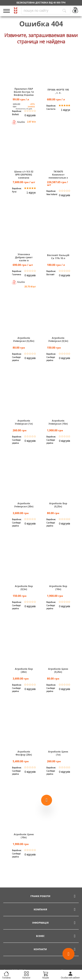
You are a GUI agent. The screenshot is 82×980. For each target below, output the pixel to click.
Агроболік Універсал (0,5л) (58, 339)
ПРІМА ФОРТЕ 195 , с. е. (58, 91)
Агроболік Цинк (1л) (58, 753)
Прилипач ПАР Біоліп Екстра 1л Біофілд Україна (24, 92)
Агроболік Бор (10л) (58, 588)
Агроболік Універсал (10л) (58, 422)
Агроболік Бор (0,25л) (58, 505)
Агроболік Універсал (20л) (24, 505)
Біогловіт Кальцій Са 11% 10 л (58, 257)
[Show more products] (47, 799)
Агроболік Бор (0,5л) (24, 588)
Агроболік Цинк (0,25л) (58, 670)
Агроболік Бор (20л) (24, 670)
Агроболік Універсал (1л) (24, 422)
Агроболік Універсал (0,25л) (24, 339)
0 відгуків (30, 115)
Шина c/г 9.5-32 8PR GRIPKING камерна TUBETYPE (24, 176)
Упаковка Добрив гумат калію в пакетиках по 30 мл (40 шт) (24, 260)
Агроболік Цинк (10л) (24, 836)
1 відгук (66, 110)
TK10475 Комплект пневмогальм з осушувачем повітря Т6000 (58, 178)
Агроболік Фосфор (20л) (24, 753)
